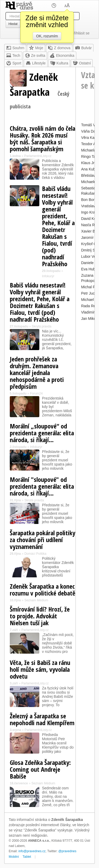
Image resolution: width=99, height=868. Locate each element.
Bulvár (83, 48)
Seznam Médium (36, 600)
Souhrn (15, 48)
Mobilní (14, 857)
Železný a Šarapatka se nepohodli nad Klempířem (42, 719)
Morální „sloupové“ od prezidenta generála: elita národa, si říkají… (42, 433)
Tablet (27, 857)
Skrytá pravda (41, 326)
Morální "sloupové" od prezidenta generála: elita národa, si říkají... (42, 486)
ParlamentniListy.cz (38, 156)
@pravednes (67, 851)
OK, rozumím (47, 36)
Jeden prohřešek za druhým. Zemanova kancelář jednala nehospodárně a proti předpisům (37, 373)
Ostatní (82, 63)
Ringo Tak (89, 157)
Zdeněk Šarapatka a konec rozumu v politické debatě (43, 590)
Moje (36, 48)
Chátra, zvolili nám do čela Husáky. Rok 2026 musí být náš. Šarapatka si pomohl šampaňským (43, 138)
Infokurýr (48, 276)
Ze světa (35, 55)
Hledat (13, 24)
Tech (13, 55)
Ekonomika (62, 55)
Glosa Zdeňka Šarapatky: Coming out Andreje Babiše (40, 769)
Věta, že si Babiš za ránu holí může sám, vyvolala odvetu (40, 669)
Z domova (59, 48)
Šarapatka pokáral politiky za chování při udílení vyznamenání (43, 540)
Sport (14, 63)
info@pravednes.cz (32, 851)
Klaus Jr (88, 163)
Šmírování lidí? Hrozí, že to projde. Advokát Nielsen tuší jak (40, 616)
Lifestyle (36, 63)
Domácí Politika (35, 554)
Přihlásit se (81, 33)
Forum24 (36, 393)
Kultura (59, 63)
